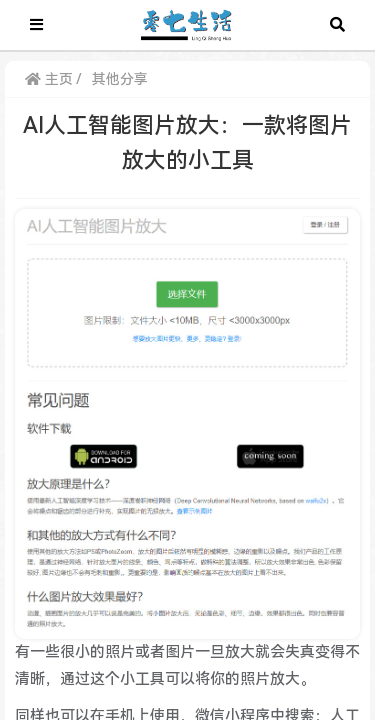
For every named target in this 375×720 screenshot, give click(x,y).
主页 (49, 79)
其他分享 (120, 79)
